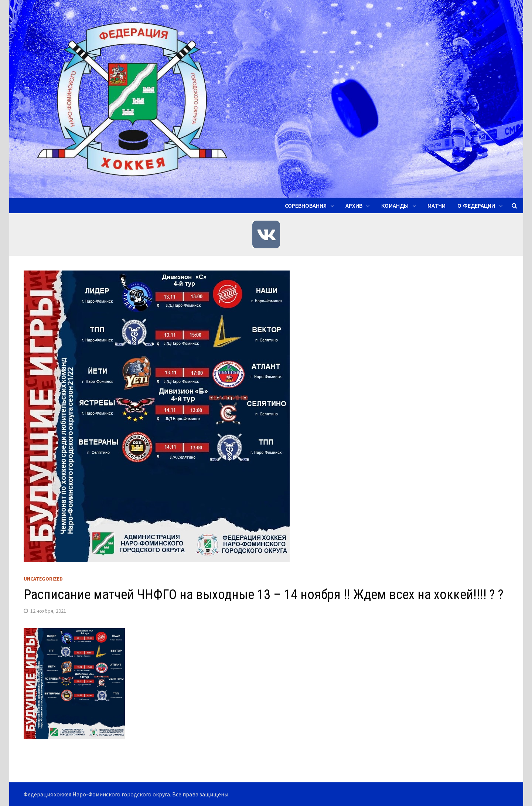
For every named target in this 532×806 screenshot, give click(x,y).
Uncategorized (43, 579)
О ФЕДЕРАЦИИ (476, 206)
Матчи (436, 206)
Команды (395, 206)
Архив (354, 206)
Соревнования (306, 206)
